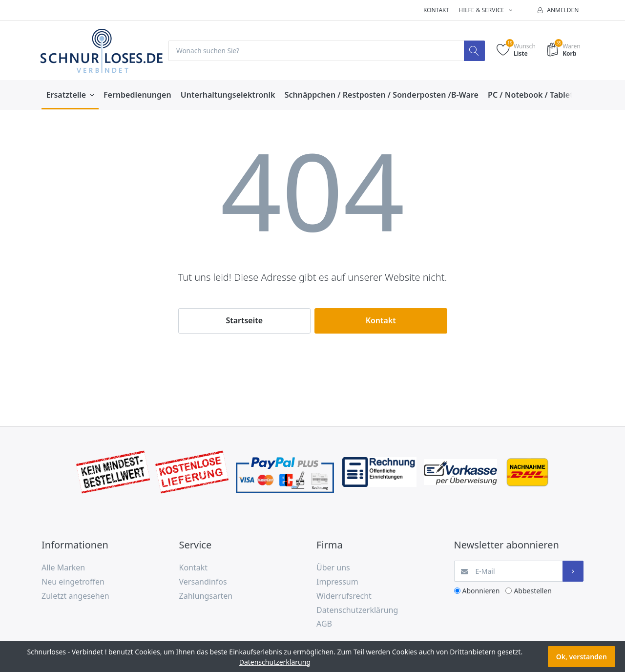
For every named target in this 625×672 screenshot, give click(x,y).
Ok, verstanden (582, 657)
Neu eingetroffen (73, 582)
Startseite (244, 321)
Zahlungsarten (206, 596)
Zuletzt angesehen (75, 596)
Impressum (337, 582)
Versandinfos (203, 582)
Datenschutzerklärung (357, 610)
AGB (324, 624)
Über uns (333, 568)
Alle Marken (63, 568)
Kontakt (436, 10)
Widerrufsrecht (344, 596)
